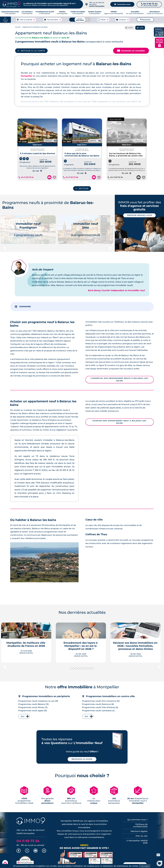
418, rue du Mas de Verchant (97, 4)
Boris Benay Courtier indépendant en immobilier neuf (116, 290)
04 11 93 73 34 (27, 177)
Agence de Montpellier (114, 13)
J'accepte (145, 866)
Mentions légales (139, 831)
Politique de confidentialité (140, 825)
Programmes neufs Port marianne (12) (101, 701)
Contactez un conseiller (131, 51)
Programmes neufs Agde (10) (33, 711)
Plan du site (142, 836)
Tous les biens (53, 20)
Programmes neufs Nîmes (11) (33, 707)
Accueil (18, 27)
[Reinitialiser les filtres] (157, 20)
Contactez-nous (122, 4)
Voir (23, 716)
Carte (129, 28)
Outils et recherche (155, 13)
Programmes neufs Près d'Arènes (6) (100, 707)
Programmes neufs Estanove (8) (98, 704)
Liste (140, 28)
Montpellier (27, 76)
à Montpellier (27, 13)
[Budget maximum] (80, 20)
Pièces (103, 20)
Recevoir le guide (82, 759)
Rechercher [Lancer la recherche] (145, 20)
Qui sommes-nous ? (137, 820)
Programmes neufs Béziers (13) (33, 704)
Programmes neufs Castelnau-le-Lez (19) (38, 701)
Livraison (122, 20)
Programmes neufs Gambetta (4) (98, 711)
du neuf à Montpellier (135, 13)
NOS (159, 43)
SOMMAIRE (25, 307)
